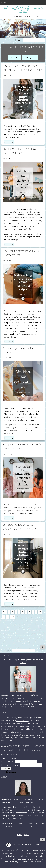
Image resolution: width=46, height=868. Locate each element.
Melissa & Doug (23, 721)
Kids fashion (15, 58)
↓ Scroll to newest (7, 2)
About (27, 835)
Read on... (32, 707)
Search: (30, 40)
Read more (9, 142)
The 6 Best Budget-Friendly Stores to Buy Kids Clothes (23, 661)
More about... (28, 826)
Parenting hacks (30, 58)
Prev (5, 612)
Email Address (8, 762)
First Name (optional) (10, 765)
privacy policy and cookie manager (26, 862)
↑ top (43, 647)
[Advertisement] (23, 631)
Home (19, 835)
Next (12, 617)
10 (40, 612)
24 (7, 617)
